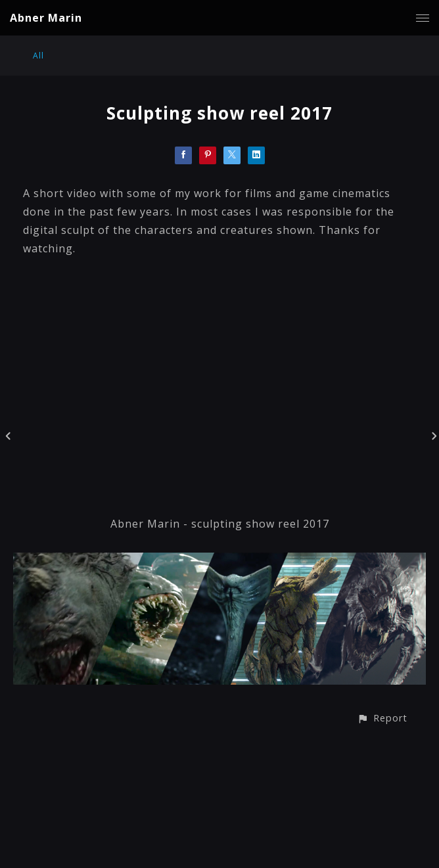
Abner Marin (46, 18)
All (38, 56)
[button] (382, 718)
